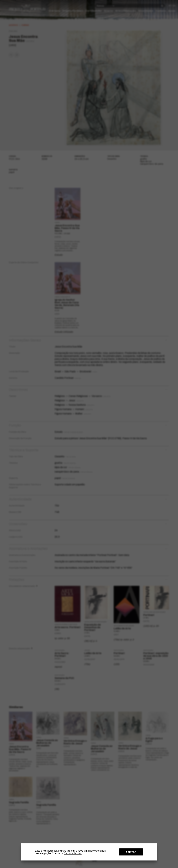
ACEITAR (131, 852)
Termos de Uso (73, 853)
